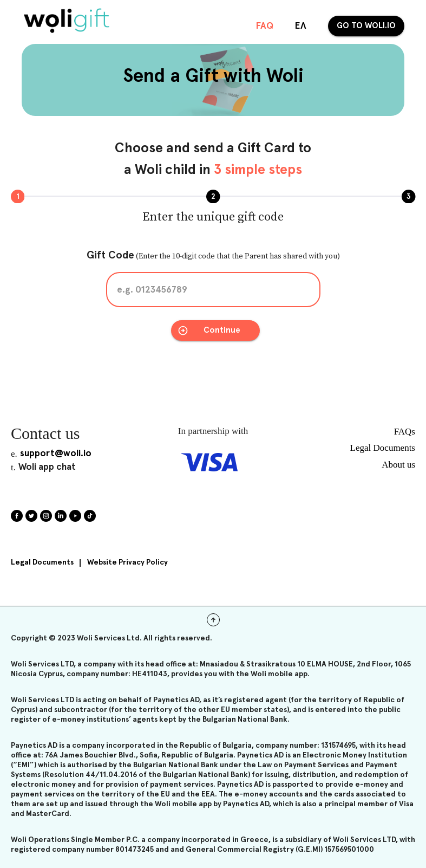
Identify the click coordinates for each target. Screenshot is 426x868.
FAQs (405, 432)
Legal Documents (42, 562)
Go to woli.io (366, 26)
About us (398, 465)
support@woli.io (56, 454)
